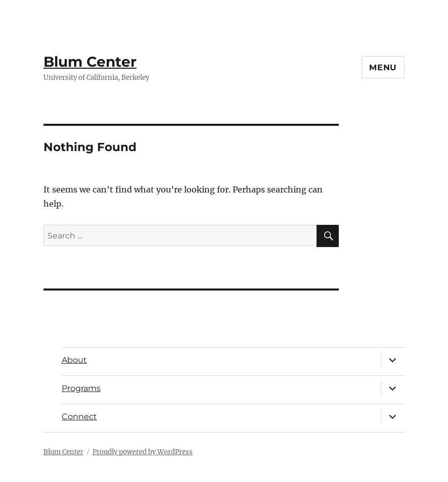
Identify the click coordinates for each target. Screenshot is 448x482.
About (74, 360)
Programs (81, 388)
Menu (383, 67)
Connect (79, 417)
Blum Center (90, 62)
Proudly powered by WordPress (143, 452)
